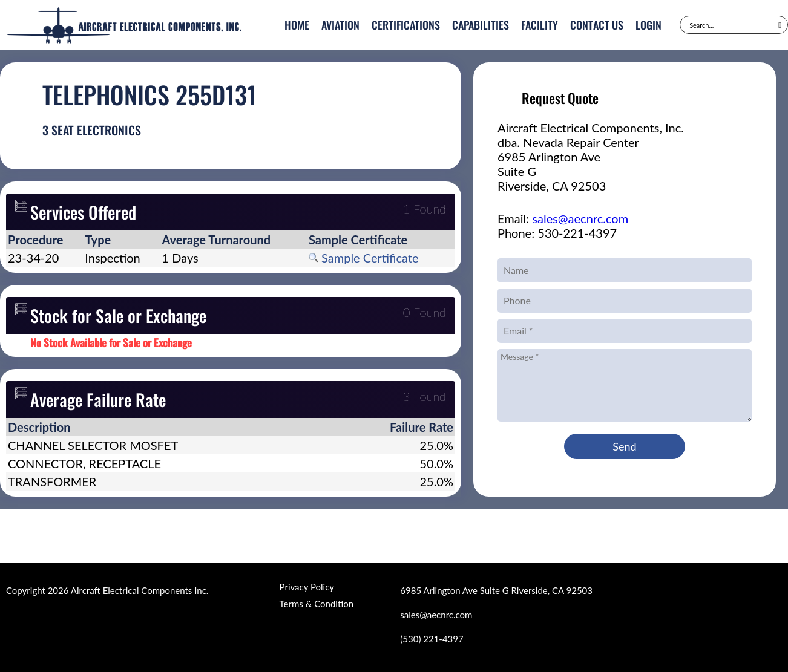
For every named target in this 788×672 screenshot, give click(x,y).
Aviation (340, 25)
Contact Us (597, 25)
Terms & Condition (317, 604)
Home (297, 25)
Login (648, 25)
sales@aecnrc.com (580, 218)
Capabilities (481, 25)
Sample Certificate (364, 258)
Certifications (406, 25)
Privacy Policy (307, 587)
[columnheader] (44, 240)
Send (624, 446)
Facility (540, 25)
